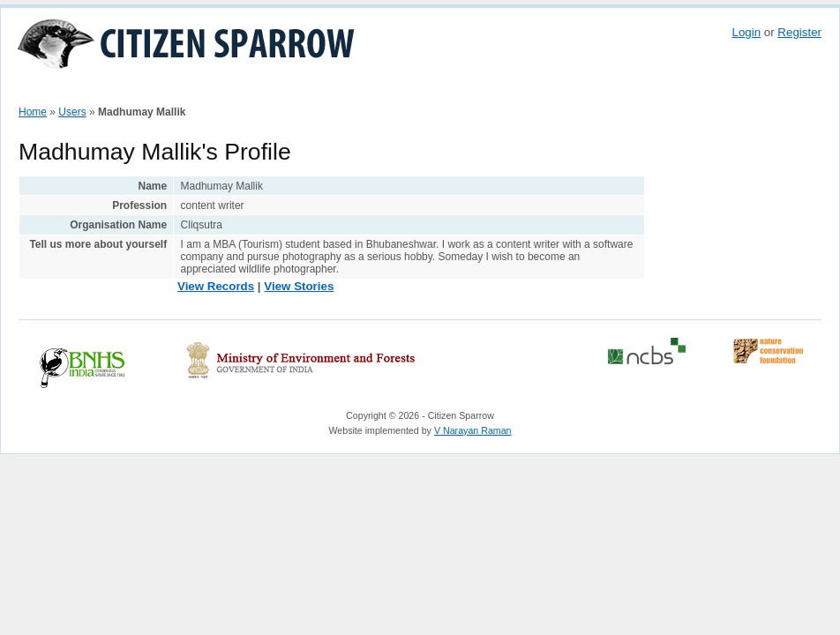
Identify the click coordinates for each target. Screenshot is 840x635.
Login (746, 32)
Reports (561, 91)
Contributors (323, 91)
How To (91, 91)
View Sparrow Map (174, 91)
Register (799, 32)
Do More (454, 91)
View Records (216, 286)
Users (72, 112)
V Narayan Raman (473, 430)
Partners (394, 91)
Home (40, 91)
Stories (256, 91)
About (509, 91)
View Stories (299, 286)
